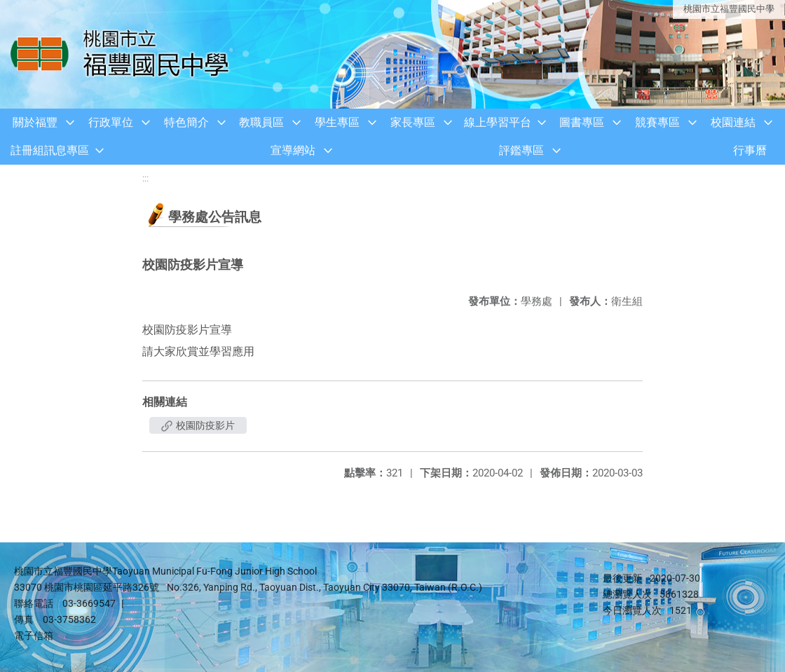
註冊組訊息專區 (50, 150)
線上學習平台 (498, 122)
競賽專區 (657, 122)
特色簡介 (186, 122)
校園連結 (733, 122)
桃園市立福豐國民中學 (729, 9)
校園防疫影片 (198, 425)
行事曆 (750, 150)
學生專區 (337, 122)
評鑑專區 (521, 150)
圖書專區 (582, 122)
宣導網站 (293, 150)
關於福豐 (35, 122)
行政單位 (111, 122)
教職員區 (261, 122)
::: (145, 178)
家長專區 (413, 122)
